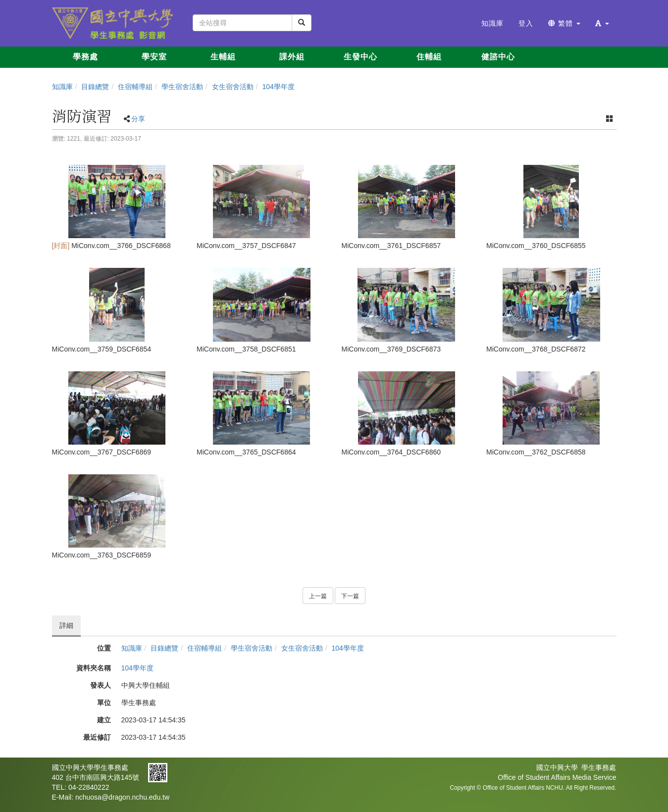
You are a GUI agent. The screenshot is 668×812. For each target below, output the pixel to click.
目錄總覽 (95, 87)
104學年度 (278, 87)
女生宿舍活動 (233, 87)
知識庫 (62, 87)
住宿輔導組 (135, 87)
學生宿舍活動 (182, 87)
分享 (138, 119)
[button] (602, 23)
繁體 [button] (564, 23)
